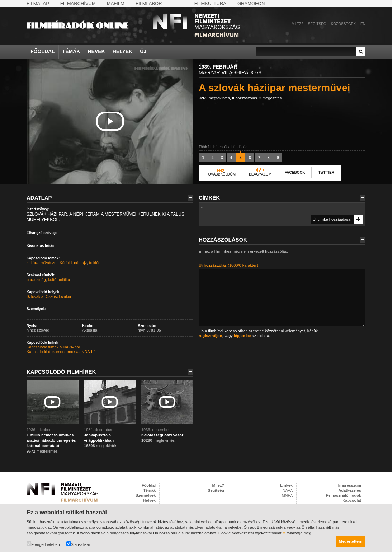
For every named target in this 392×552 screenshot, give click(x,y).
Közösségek (343, 24)
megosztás (270, 98)
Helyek (123, 51)
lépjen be (242, 336)
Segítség (317, 24)
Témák (71, 51)
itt (284, 533)
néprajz (80, 263)
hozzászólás (245, 98)
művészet (49, 263)
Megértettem (351, 541)
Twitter (326, 172)
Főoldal (43, 51)
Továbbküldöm (221, 174)
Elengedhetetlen (43, 544)
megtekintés (214, 98)
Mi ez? (297, 24)
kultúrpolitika (59, 280)
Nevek (96, 51)
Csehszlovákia (58, 296)
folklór (94, 263)
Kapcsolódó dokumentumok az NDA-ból (62, 352)
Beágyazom (260, 174)
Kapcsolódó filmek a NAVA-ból (53, 347)
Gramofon (251, 3)
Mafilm (116, 3)
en (363, 24)
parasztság (36, 280)
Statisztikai (78, 544)
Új (143, 51)
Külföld (66, 263)
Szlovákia (35, 296)
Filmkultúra (210, 3)
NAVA (288, 490)
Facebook (295, 172)
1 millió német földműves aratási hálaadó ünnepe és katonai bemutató (51, 440)
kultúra (32, 263)
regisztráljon (210, 336)
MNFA (287, 495)
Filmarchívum (78, 3)
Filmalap (38, 3)
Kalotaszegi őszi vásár (162, 435)
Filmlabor (149, 3)
